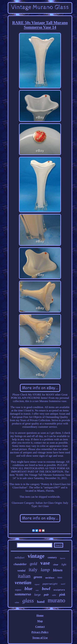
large (37, 595)
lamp (45, 570)
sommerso (23, 594)
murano (57, 600)
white (17, 602)
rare (37, 590)
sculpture (59, 590)
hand (41, 602)
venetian (23, 583)
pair (46, 595)
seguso (18, 590)
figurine (63, 558)
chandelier (20, 564)
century (52, 557)
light (64, 564)
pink (62, 594)
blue (28, 589)
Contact (40, 627)
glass (28, 601)
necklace (50, 578)
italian (24, 576)
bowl (46, 589)
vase (45, 563)
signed (37, 584)
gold (33, 564)
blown (58, 570)
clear (56, 565)
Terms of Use (40, 638)
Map (40, 621)
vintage (36, 556)
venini (21, 571)
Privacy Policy (40, 632)
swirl (63, 584)
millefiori (20, 558)
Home (40, 615)
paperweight (50, 584)
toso (60, 577)
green (38, 577)
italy (33, 570)
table (54, 595)
